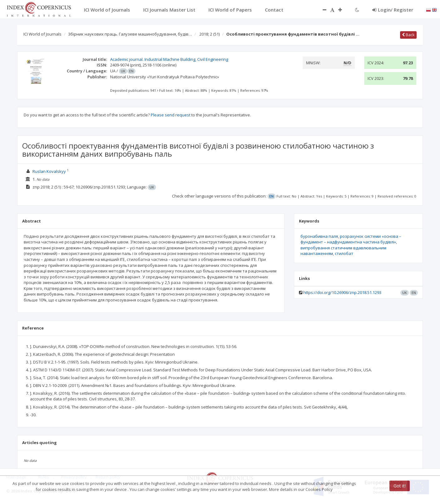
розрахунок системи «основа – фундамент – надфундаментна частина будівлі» (351, 239)
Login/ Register (393, 10)
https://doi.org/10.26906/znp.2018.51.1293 (342, 292)
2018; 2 (210, 34)
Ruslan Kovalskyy (49, 171)
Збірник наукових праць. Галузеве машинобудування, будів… (130, 34)
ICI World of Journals (42, 34)
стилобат (344, 253)
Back (408, 35)
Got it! (400, 486)
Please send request (171, 115)
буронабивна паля (319, 236)
